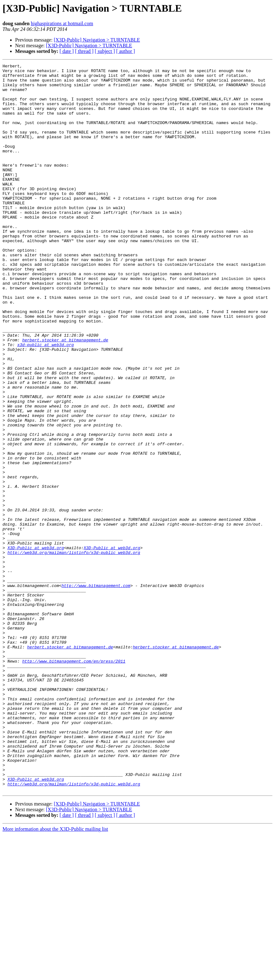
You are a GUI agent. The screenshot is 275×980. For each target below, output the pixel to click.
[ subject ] (105, 51)
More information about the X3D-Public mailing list (55, 974)
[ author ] (126, 51)
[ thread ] (84, 51)
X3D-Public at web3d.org (36, 645)
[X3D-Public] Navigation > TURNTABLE (97, 40)
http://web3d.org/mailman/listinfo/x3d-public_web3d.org (74, 651)
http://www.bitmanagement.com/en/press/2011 (74, 781)
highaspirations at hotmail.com (62, 23)
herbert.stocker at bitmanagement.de (65, 396)
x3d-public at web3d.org (46, 401)
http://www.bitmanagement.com (96, 690)
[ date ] (67, 51)
